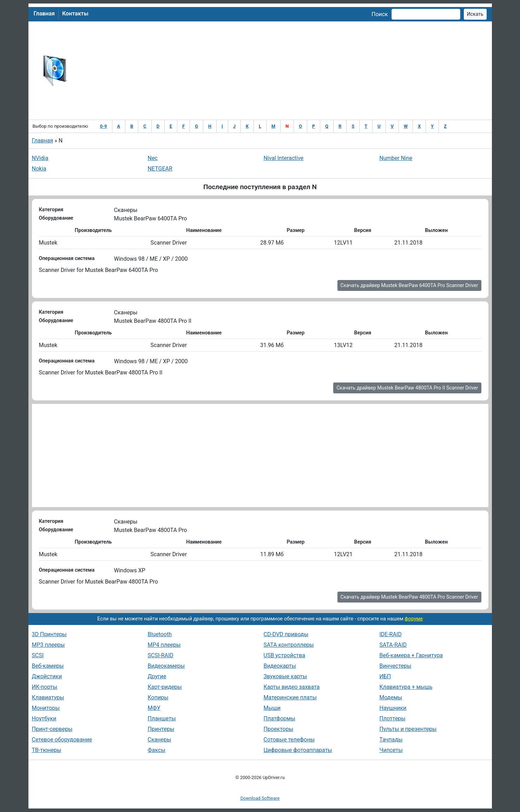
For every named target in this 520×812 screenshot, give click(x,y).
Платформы (279, 718)
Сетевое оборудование (62, 740)
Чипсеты (391, 750)
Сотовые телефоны (289, 740)
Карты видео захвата (292, 687)
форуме (414, 619)
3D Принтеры (49, 634)
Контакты (75, 14)
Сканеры (160, 740)
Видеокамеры (166, 666)
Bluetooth (160, 634)
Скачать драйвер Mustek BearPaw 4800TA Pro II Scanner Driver (407, 388)
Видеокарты (280, 666)
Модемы (391, 697)
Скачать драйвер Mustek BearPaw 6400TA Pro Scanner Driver (409, 285)
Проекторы (279, 729)
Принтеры (161, 729)
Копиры (158, 697)
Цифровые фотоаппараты (298, 750)
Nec (153, 158)
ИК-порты (45, 687)
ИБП (385, 676)
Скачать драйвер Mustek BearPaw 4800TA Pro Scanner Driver (409, 597)
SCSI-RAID (161, 655)
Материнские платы (290, 697)
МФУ (154, 708)
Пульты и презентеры (408, 729)
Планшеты (162, 718)
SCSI (38, 655)
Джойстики (47, 676)
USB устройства (285, 655)
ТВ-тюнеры (47, 750)
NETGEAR (160, 169)
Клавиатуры (48, 697)
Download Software (260, 798)
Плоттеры (393, 718)
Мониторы (46, 708)
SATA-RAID (393, 645)
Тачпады (391, 740)
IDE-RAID (391, 634)
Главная (44, 14)
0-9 (104, 126)
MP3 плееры (48, 645)
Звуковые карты (285, 676)
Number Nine (396, 158)
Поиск (380, 14)
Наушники (393, 708)
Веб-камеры (48, 666)
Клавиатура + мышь (406, 687)
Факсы (157, 750)
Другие (157, 676)
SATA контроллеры (289, 645)
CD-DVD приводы (286, 634)
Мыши (272, 708)
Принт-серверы (52, 729)
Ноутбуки (44, 718)
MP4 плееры (164, 645)
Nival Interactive (284, 158)
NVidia (40, 158)
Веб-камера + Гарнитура (411, 655)
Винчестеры (396, 666)
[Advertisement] (283, 71)
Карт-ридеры (165, 687)
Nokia (39, 169)
